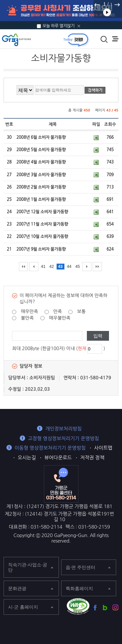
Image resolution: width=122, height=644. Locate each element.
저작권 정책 (92, 458)
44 (69, 267)
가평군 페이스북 (95, 607)
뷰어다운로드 (58, 458)
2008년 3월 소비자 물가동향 (41, 175)
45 (77, 267)
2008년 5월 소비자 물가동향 (41, 150)
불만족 (27, 318)
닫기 (79, 26)
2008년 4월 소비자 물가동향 (41, 162)
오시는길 (27, 458)
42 (52, 267)
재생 (107, 12)
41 (43, 267)
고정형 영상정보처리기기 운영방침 (64, 438)
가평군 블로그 (105, 607)
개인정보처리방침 (63, 429)
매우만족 (29, 311)
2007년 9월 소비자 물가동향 (41, 249)
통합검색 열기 (104, 39)
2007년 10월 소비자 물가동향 (42, 237)
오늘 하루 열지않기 (58, 26)
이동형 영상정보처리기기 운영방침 (50, 448)
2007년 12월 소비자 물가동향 (42, 212)
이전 (97, 5)
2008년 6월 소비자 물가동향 (41, 137)
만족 (58, 311)
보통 (81, 311)
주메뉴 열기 (115, 39)
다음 (117, 5)
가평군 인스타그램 (115, 607)
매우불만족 (60, 318)
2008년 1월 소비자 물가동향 (41, 199)
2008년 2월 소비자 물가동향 (41, 187)
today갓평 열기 (76, 40)
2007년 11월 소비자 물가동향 (42, 224)
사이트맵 (103, 448)
